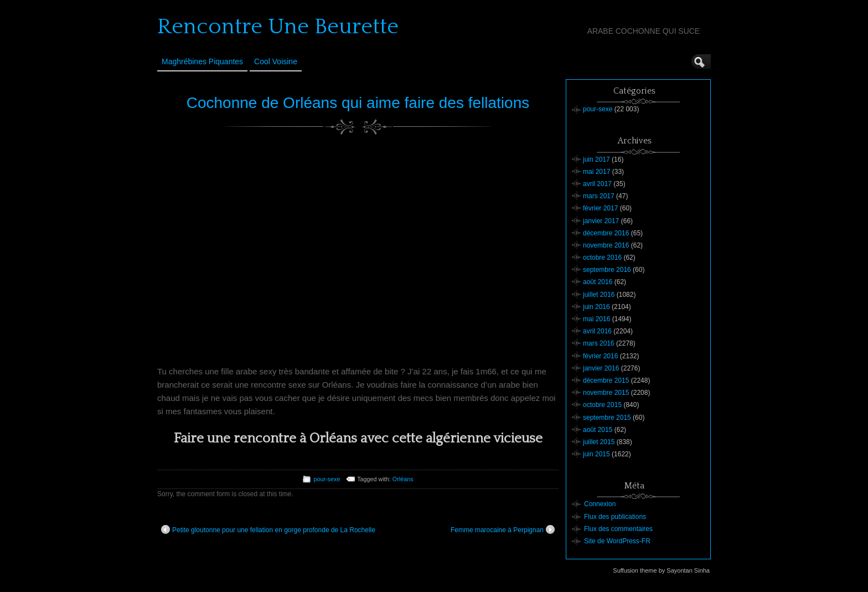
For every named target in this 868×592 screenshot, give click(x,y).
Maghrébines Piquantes (202, 61)
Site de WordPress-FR (617, 541)
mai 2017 (596, 172)
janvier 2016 (601, 368)
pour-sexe (327, 479)
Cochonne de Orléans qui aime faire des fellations (358, 103)
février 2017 (600, 208)
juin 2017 (596, 159)
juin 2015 (596, 454)
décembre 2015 (606, 380)
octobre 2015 (602, 405)
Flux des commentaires (618, 529)
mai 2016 (596, 319)
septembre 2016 (607, 270)
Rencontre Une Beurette (278, 27)
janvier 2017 (601, 221)
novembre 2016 (606, 245)
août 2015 (598, 430)
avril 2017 (597, 184)
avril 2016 (597, 331)
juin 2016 (596, 307)
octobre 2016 (602, 258)
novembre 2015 (606, 393)
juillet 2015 (599, 442)
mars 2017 (599, 196)
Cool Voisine (276, 61)
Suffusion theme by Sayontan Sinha (661, 570)
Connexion (600, 504)
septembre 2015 (607, 418)
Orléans (403, 479)
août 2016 (598, 282)
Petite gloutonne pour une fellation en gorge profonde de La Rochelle (268, 529)
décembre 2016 (606, 233)
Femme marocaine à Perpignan (503, 529)
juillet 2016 (599, 295)
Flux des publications (615, 517)
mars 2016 (599, 343)
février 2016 (600, 356)
